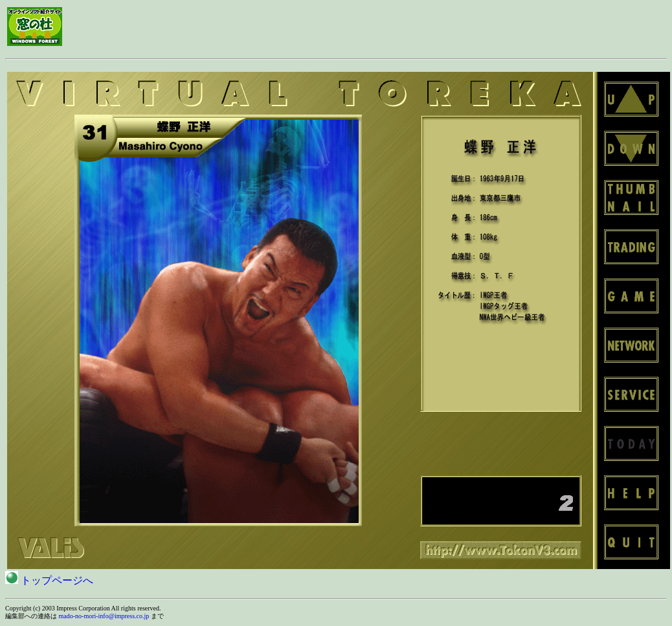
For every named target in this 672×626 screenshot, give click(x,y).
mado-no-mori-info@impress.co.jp (104, 616)
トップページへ (49, 580)
